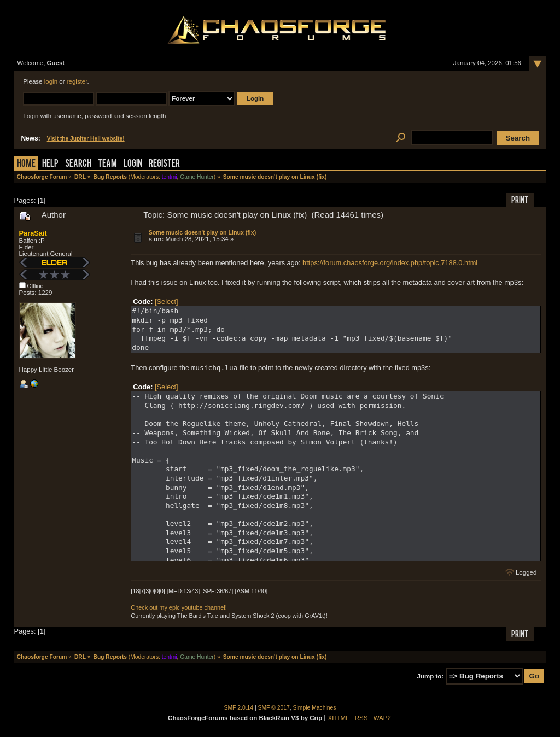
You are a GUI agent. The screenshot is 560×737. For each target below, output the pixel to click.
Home (26, 164)
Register (164, 164)
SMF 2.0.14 (239, 708)
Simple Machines (315, 708)
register (77, 81)
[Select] (167, 302)
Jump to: (431, 676)
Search (78, 164)
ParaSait (33, 233)
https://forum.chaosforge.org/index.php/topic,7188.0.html (390, 263)
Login (133, 164)
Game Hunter (197, 177)
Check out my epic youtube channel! (179, 607)
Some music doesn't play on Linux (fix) (202, 232)
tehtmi (170, 177)
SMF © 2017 (274, 708)
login (51, 81)
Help (50, 164)
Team (107, 164)
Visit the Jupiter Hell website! (86, 139)
